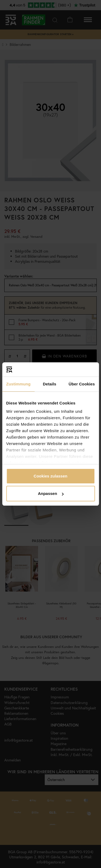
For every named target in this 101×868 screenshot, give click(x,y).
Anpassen (51, 493)
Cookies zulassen (51, 476)
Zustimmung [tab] (18, 384)
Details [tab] (50, 384)
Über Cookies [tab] (82, 384)
